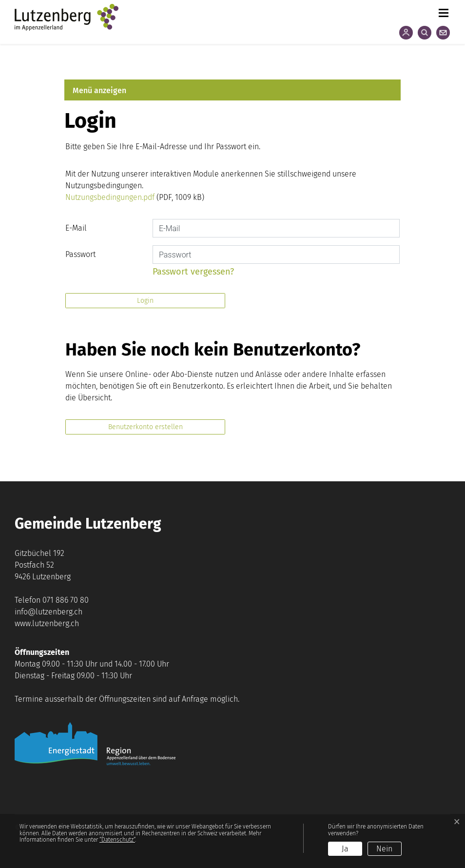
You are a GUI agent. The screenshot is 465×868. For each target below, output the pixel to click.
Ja (345, 849)
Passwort (80, 254)
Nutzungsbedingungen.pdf (110, 197)
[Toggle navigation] (443, 11)
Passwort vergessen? (193, 272)
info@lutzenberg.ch (48, 612)
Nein (384, 849)
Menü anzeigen (99, 90)
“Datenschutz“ (117, 840)
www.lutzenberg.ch (47, 623)
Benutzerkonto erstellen (145, 427)
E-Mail (76, 228)
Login (145, 301)
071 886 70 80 (66, 600)
